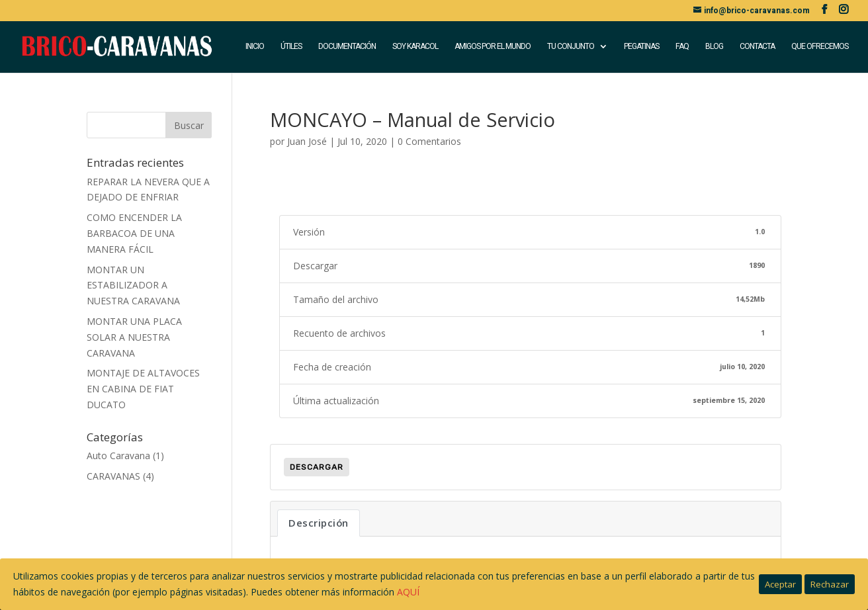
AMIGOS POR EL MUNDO (493, 47)
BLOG (714, 47)
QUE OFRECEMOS (820, 47)
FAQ (682, 47)
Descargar (317, 467)
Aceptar (780, 584)
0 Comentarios (429, 141)
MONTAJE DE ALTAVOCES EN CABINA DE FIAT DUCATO (143, 389)
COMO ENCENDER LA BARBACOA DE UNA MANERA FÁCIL (134, 233)
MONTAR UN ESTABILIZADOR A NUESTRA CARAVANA (133, 285)
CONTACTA (757, 47)
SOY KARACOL (415, 47)
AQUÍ (408, 592)
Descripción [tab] (319, 523)
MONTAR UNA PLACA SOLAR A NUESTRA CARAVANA (134, 337)
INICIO (255, 47)
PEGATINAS (641, 47)
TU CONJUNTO (571, 47)
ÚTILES (291, 47)
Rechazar (830, 584)
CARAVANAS (113, 476)
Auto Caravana (118, 456)
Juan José (307, 141)
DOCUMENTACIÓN (347, 47)
